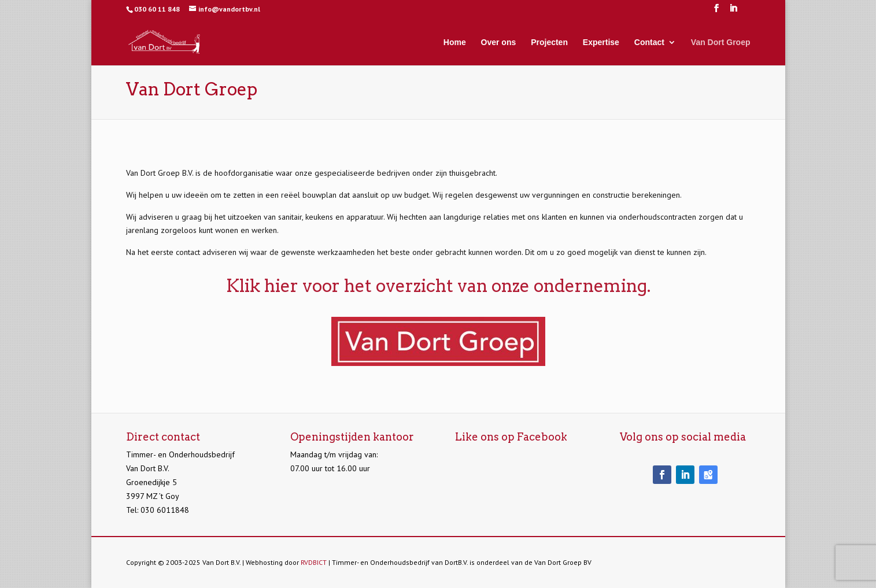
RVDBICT (314, 562)
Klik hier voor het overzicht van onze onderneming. (438, 286)
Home (455, 42)
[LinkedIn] (733, 12)
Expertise (601, 42)
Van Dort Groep (721, 42)
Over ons (499, 42)
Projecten (549, 42)
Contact (649, 42)
